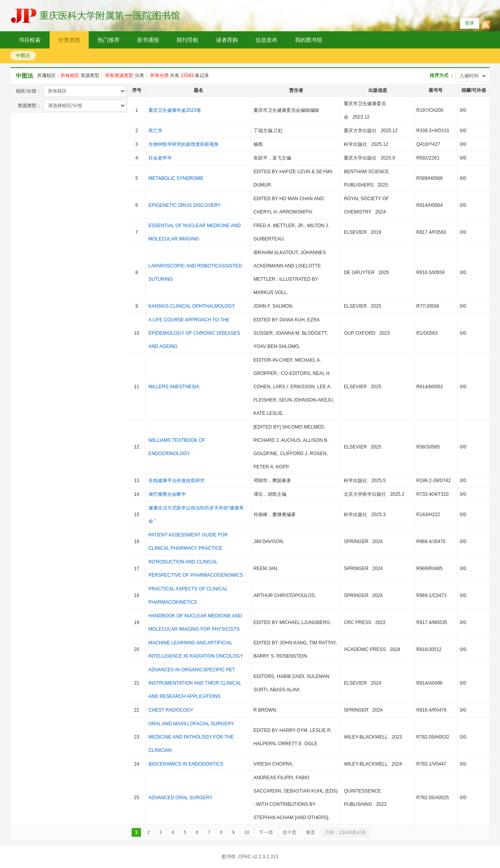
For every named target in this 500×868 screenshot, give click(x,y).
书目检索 (30, 40)
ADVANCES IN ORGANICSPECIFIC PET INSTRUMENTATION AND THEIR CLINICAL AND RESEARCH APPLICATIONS (195, 683)
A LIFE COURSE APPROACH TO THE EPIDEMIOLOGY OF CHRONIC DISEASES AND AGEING (194, 333)
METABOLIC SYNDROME (176, 178)
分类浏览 (69, 40)
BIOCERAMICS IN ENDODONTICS (186, 764)
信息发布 (266, 40)
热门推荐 (109, 40)
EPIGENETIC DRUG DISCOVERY (185, 205)
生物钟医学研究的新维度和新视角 (184, 144)
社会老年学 (160, 158)
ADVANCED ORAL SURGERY (180, 798)
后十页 (289, 832)
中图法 (23, 56)
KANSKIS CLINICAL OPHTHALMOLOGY (192, 306)
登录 (470, 23)
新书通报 (148, 40)
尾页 (311, 832)
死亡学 (155, 131)
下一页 (266, 832)
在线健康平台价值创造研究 (177, 481)
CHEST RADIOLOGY (171, 710)
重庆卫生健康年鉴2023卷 (175, 110)
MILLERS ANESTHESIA (174, 387)
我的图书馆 (309, 40)
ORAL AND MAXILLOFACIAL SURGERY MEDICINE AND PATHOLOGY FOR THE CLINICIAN (191, 737)
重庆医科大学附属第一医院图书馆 (110, 15)
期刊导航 (187, 40)
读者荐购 (227, 40)
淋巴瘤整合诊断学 (167, 494)
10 (247, 832)
